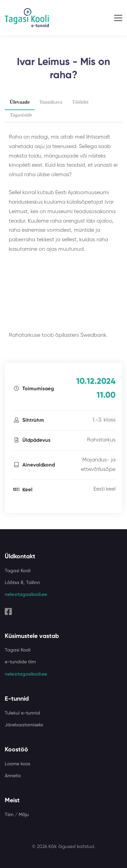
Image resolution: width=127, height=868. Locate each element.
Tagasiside (21, 115)
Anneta (13, 776)
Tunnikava (51, 102)
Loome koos (17, 764)
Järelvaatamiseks (24, 725)
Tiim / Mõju (17, 815)
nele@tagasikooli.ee (26, 595)
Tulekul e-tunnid (22, 713)
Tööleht (80, 102)
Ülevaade (19, 102)
